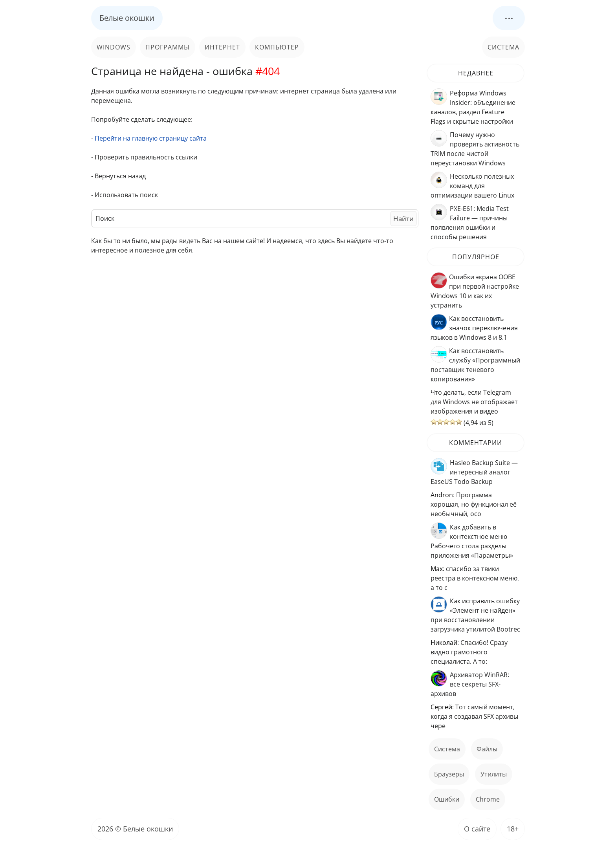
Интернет (222, 47)
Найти (403, 219)
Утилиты (494, 774)
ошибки (447, 799)
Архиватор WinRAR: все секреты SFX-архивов (470, 684)
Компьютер (277, 47)
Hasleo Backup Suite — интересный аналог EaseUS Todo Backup (474, 472)
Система (503, 47)
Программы (168, 47)
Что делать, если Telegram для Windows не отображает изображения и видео (474, 402)
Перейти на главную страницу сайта (151, 138)
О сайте (477, 829)
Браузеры (449, 774)
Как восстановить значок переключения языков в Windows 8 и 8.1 (474, 328)
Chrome (488, 799)
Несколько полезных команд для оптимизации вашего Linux (472, 186)
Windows (114, 47)
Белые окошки (127, 18)
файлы (487, 749)
